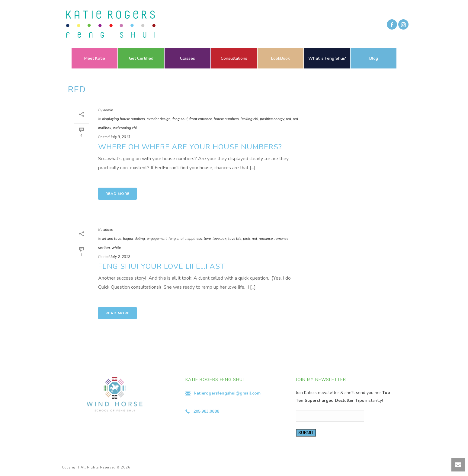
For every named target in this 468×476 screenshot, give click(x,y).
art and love (112, 239)
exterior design (159, 119)
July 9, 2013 (120, 137)
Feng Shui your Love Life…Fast (162, 266)
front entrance (201, 119)
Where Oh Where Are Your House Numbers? (190, 147)
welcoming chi (125, 128)
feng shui (180, 119)
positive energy (272, 119)
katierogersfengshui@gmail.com (227, 393)
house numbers (226, 119)
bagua (128, 239)
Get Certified (141, 58)
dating (140, 239)
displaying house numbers (123, 119)
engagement (157, 239)
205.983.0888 (206, 411)
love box (220, 239)
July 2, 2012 (120, 257)
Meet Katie (95, 58)
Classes (188, 58)
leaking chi (249, 119)
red (288, 119)
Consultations (234, 58)
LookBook (280, 58)
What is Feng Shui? (327, 58)
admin (108, 110)
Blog (374, 58)
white (116, 248)
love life (235, 239)
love (207, 239)
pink (247, 239)
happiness (194, 239)
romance (266, 239)
